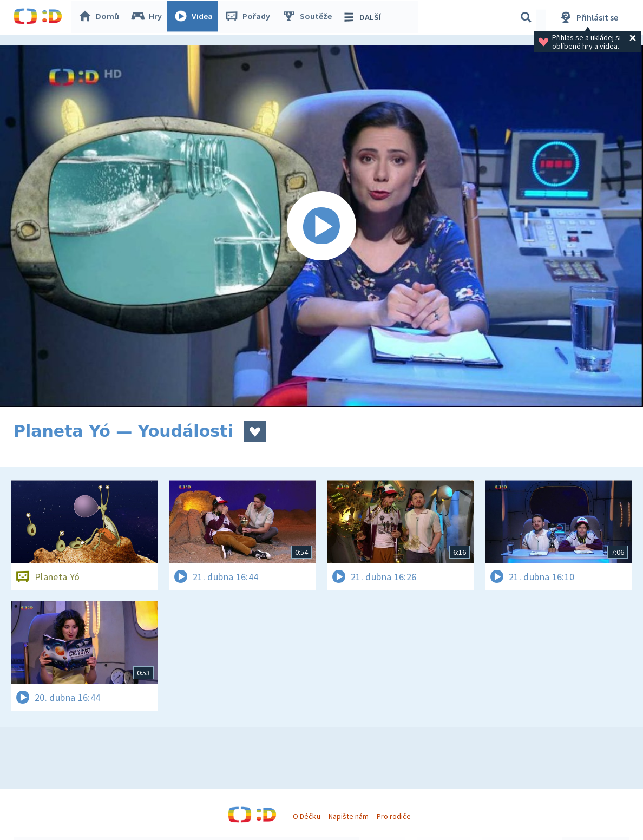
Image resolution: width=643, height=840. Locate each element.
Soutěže (309, 17)
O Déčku (306, 816)
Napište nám (349, 816)
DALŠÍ (363, 17)
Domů (101, 17)
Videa (195, 17)
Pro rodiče (394, 816)
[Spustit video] (321, 226)
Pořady (250, 17)
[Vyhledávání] (526, 17)
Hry (149, 17)
